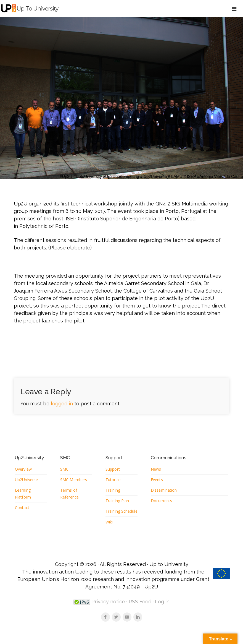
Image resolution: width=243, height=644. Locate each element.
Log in (162, 610)
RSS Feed (140, 610)
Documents (162, 501)
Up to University (39, 8)
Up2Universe (27, 480)
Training (113, 490)
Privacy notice (108, 610)
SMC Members (74, 480)
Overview (23, 469)
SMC (64, 469)
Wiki (109, 530)
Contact (22, 508)
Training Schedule (114, 516)
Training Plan (117, 501)
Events (157, 480)
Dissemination (164, 490)
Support (113, 469)
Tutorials (114, 480)
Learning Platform (23, 494)
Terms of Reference (69, 494)
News (156, 469)
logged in (62, 404)
